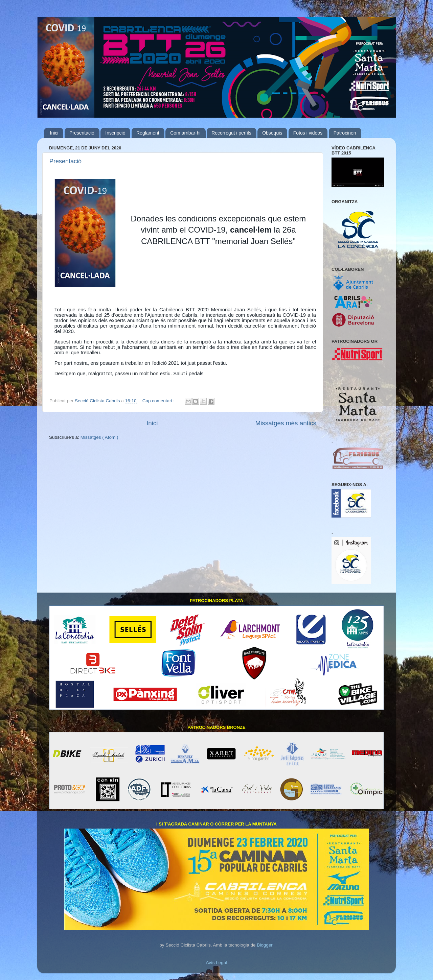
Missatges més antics (286, 423)
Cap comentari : (159, 401)
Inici (54, 133)
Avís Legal (217, 963)
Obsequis (272, 133)
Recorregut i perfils (231, 133)
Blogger (265, 945)
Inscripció (115, 133)
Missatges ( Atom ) (99, 437)
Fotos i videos (308, 133)
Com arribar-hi (185, 133)
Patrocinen (345, 133)
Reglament (148, 133)
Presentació (82, 133)
